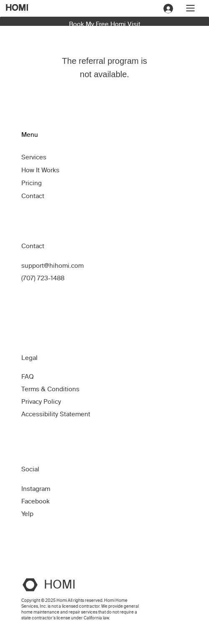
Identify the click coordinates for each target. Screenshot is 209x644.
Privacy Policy (41, 402)
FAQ (28, 377)
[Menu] (190, 8)
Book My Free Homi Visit (105, 24)
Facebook (36, 501)
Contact (33, 196)
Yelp (27, 514)
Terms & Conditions (51, 389)
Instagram (36, 489)
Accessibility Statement (56, 414)
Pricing (32, 183)
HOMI (17, 8)
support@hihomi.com (52, 266)
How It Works (40, 170)
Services (34, 157)
